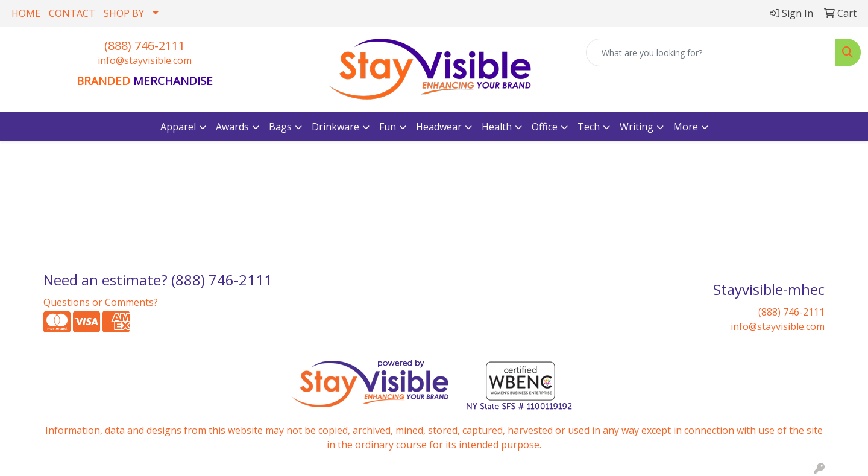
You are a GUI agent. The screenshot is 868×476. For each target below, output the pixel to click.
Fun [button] (388, 127)
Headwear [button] (439, 127)
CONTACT (72, 13)
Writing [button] (637, 127)
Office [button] (545, 127)
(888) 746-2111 (145, 46)
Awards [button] (232, 127)
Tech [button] (589, 127)
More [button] (686, 127)
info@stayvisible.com (145, 60)
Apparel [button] (178, 127)
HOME (26, 13)
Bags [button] (280, 127)
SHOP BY (124, 13)
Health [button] (497, 127)
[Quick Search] (711, 52)
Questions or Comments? (101, 302)
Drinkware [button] (335, 127)
